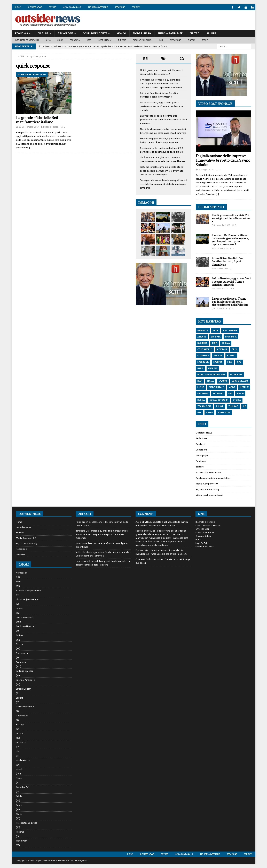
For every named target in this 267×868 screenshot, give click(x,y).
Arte (89, 40)
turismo (233, 406)
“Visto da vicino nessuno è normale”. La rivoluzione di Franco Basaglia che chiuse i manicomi (161, 552)
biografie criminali (143, 40)
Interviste (21, 742)
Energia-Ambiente (25, 680)
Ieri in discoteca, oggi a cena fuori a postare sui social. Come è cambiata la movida (161, 106)
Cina (48, 40)
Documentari (23, 653)
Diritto (194, 33)
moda (232, 387)
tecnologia (204, 406)
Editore (52, 7)
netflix (244, 387)
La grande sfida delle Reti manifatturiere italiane (37, 120)
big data (216, 337)
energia (218, 355)
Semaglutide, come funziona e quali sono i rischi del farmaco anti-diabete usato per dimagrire (163, 184)
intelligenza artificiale (211, 375)
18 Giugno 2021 (206, 169)
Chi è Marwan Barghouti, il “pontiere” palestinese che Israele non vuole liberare (163, 159)
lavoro (223, 381)
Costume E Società (95, 33)
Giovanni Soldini (203, 536)
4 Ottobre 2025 (221, 308)
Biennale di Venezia (205, 522)
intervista (236, 375)
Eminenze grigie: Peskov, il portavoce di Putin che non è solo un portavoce (161, 140)
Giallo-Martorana (25, 706)
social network (219, 400)
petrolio (218, 393)
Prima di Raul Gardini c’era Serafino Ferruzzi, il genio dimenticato (159, 95)
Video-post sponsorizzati (210, 495)
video (209, 412)
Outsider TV (22, 787)
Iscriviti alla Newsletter (208, 472)
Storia (19, 814)
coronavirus (205, 349)
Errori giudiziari (24, 689)
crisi (234, 349)
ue (244, 406)
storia (237, 400)
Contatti (136, 7)
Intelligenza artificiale (27, 40)
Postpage (201, 461)
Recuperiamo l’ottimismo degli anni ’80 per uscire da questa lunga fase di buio (162, 150)
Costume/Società (25, 617)
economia (203, 355)
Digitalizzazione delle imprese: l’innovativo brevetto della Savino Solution (223, 160)
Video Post (22, 841)
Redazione (120, 7)
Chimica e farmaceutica (28, 599)
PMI (161, 40)
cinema (226, 343)
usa (199, 412)
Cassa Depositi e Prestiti (208, 525)
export (231, 355)
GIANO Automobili (205, 532)
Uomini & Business (205, 546)
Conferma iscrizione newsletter (213, 478)
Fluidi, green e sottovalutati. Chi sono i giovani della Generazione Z (161, 72)
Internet (20, 733)
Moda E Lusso (142, 33)
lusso (201, 387)
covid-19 (222, 349)
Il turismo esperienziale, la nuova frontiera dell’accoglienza (160, 543)
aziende (202, 337)
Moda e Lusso (23, 760)
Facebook (203, 362)
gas (239, 362)
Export (19, 698)
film (230, 362)
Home (18, 7)
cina (214, 343)
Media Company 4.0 (72, 7)
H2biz (198, 539)
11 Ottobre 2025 (221, 288)
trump (220, 406)
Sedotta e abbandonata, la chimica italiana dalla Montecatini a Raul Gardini (162, 524)
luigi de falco (240, 381)
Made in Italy (104, 40)
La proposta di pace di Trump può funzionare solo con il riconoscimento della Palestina (163, 119)
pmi (230, 393)
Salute (211, 33)
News (19, 778)
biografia (231, 337)
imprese (213, 368)
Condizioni (201, 449)
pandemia (203, 393)
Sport (205, 40)
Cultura (43, 33)
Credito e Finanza (25, 626)
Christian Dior (202, 529)
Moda (60, 40)
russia (201, 400)
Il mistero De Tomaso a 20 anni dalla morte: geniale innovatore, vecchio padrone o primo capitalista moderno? (161, 83)
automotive (230, 330)
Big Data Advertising (98, 7)
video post (224, 412)
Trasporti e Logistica (27, 823)
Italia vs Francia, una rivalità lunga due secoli (163, 561)
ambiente (203, 330)
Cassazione (175, 40)
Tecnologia (66, 33)
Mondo (121, 33)
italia (210, 381)
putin (240, 393)
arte (216, 330)
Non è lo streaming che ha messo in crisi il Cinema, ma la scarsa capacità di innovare (163, 131)
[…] (31, 147)
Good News (22, 715)
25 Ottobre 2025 (221, 248)
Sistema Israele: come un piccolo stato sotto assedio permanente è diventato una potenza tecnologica (162, 171)
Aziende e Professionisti (28, 590)
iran (200, 381)
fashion (218, 362)
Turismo (122, 40)
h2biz (200, 368)
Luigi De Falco (202, 543)
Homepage (202, 455)
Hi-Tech (20, 724)
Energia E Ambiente (170, 33)
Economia (22, 33)
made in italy (216, 387)
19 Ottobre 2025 (221, 268)
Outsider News (35, 7)
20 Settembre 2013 (29, 127)
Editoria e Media (24, 671)
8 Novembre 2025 (222, 225)
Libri (18, 751)
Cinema (191, 40)
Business (202, 343)
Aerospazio (22, 573)
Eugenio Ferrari (51, 127)
